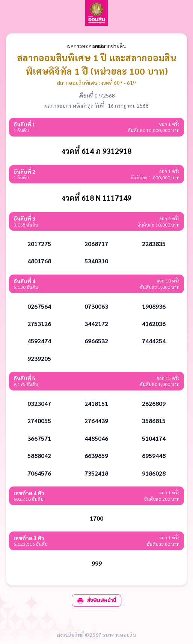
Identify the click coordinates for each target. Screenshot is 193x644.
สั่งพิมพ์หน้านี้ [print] (96, 600)
